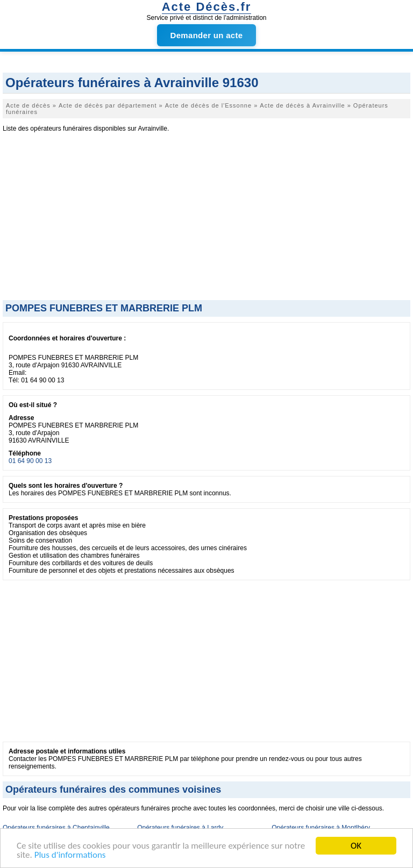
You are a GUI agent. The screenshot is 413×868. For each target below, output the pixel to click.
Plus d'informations (70, 855)
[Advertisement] (206, 219)
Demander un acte (207, 35)
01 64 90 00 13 (30, 461)
